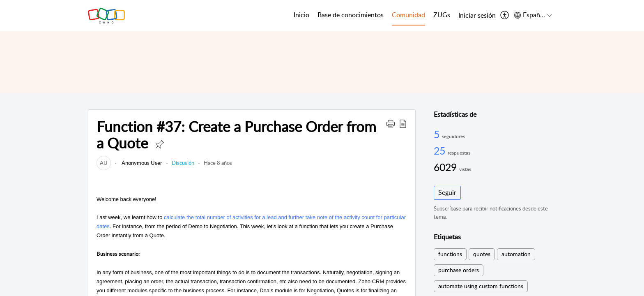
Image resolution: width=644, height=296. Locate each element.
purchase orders (459, 270)
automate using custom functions (481, 286)
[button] (391, 123)
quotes (482, 254)
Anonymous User (141, 163)
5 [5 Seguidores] (438, 134)
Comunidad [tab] (408, 15)
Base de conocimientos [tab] (351, 15)
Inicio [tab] (301, 15)
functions (450, 254)
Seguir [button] (447, 192)
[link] (104, 163)
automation (516, 254)
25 (441, 150)
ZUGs (442, 15)
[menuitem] (477, 16)
